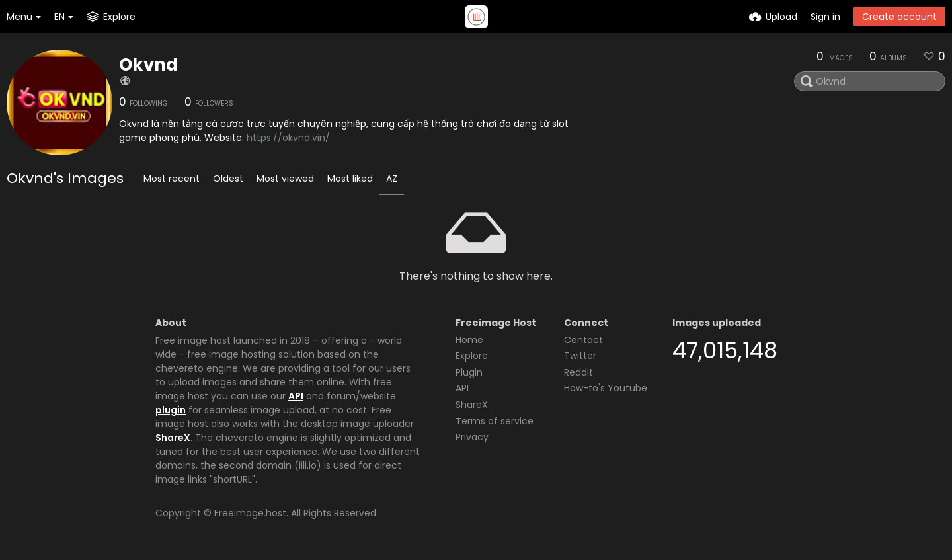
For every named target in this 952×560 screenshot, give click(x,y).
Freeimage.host (250, 513)
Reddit (578, 372)
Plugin (469, 372)
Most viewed (285, 179)
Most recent (172, 179)
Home (469, 340)
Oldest (228, 179)
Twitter (580, 356)
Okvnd (148, 65)
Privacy (472, 437)
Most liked (350, 179)
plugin (171, 410)
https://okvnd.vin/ (288, 138)
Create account (899, 17)
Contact (583, 340)
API (296, 396)
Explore (472, 356)
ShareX (173, 438)
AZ (392, 179)
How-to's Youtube (606, 388)
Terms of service (495, 421)
